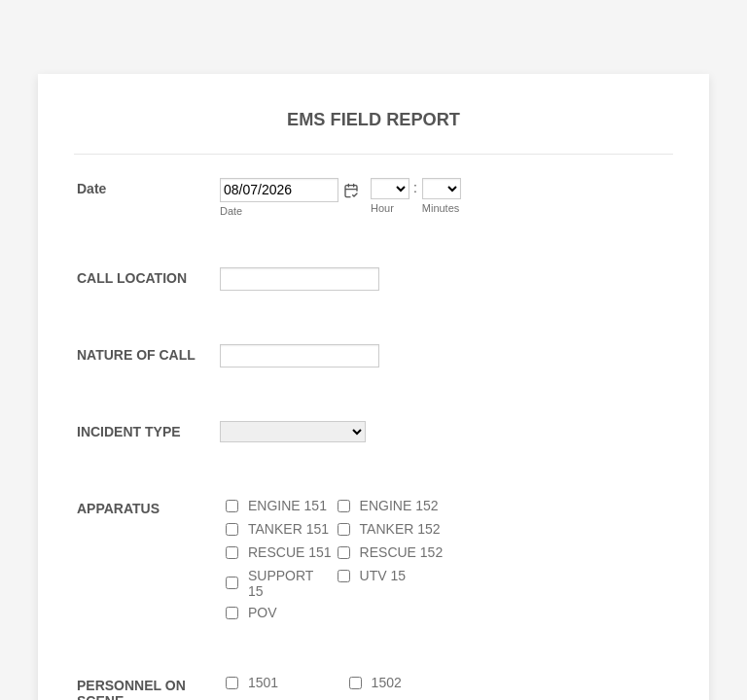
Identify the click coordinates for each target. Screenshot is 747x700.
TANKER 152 (400, 529)
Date (231, 211)
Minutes (441, 208)
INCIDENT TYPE (129, 432)
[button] (351, 191)
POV (263, 612)
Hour (382, 208)
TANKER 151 (288, 529)
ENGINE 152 (399, 506)
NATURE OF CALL (136, 355)
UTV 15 (383, 576)
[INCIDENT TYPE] (293, 432)
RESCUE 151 (290, 552)
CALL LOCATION (132, 278)
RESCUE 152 (402, 552)
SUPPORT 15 (281, 583)
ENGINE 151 (287, 506)
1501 (263, 682)
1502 (387, 682)
